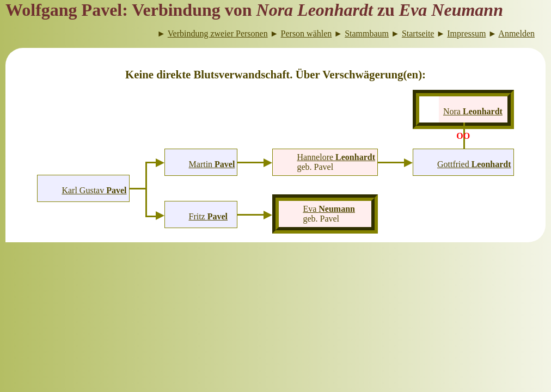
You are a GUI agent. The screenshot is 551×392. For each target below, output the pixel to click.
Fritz (208, 216)
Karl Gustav (94, 190)
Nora (473, 111)
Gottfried (474, 164)
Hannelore (336, 157)
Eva (329, 209)
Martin (212, 164)
